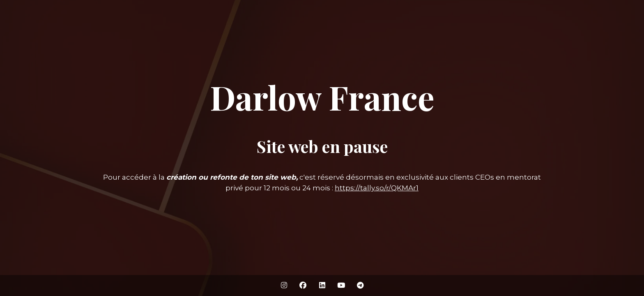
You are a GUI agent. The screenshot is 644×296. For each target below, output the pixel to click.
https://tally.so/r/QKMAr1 (377, 188)
